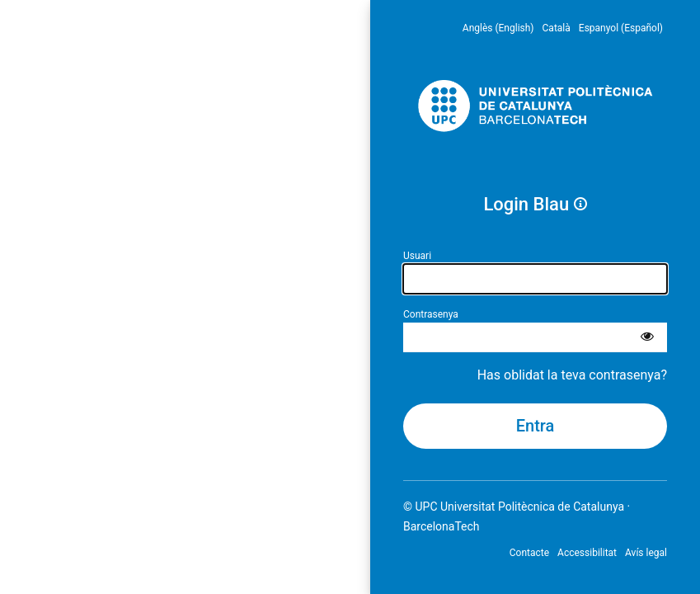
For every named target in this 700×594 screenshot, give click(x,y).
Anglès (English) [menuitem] (498, 28)
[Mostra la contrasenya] (647, 337)
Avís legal (646, 553)
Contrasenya (431, 314)
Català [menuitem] (557, 28)
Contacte (529, 553)
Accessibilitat (587, 553)
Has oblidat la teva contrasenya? (572, 375)
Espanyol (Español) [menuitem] (621, 28)
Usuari (417, 256)
